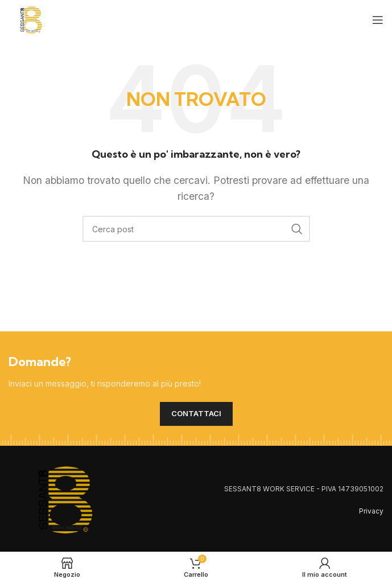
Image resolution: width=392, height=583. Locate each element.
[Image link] (65, 499)
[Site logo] (31, 19)
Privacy (371, 511)
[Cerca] (196, 229)
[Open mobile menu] (378, 20)
